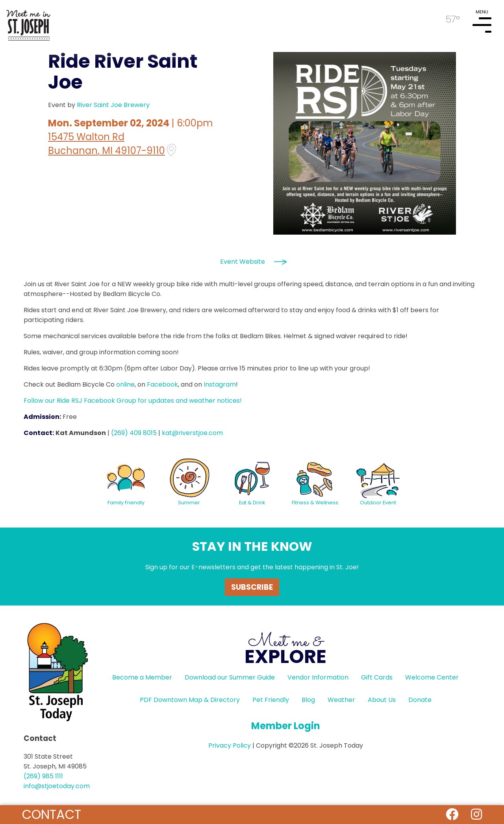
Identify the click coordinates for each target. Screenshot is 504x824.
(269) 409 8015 (134, 433)
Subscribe (252, 587)
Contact (52, 814)
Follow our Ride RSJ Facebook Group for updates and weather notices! (133, 401)
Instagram (220, 384)
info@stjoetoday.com (57, 786)
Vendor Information (318, 677)
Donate (420, 700)
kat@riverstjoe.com (192, 433)
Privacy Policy (230, 745)
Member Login (286, 726)
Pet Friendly (271, 700)
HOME (28, 22)
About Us (382, 700)
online (125, 384)
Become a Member (142, 677)
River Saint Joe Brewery (113, 105)
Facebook (162, 384)
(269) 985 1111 (43, 776)
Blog (308, 700)
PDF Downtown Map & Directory (190, 700)
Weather (341, 700)
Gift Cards (377, 677)
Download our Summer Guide (230, 677)
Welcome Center (432, 677)
